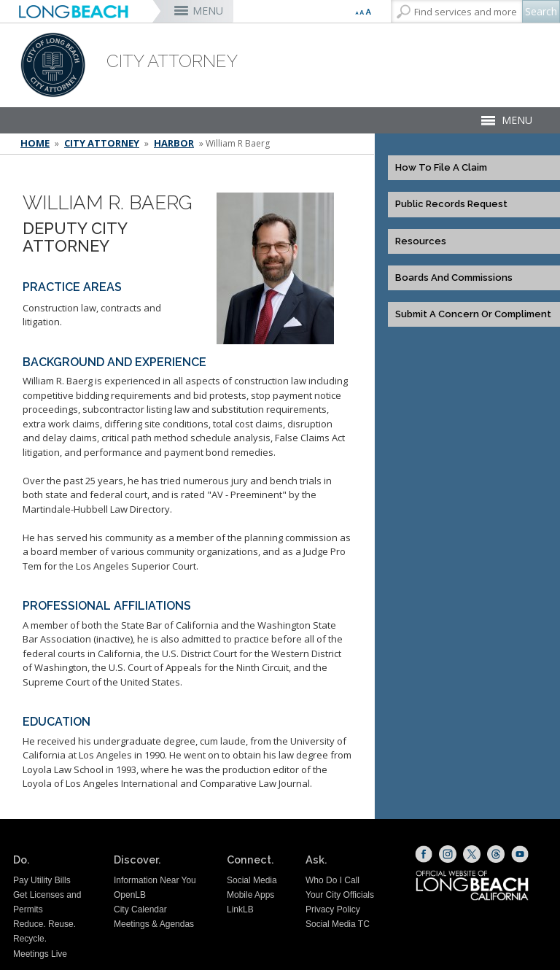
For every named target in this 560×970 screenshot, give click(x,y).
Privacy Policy (333, 909)
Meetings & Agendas (154, 924)
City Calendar (140, 909)
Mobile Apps (250, 895)
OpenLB (130, 895)
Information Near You (155, 880)
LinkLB (240, 909)
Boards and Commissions (454, 278)
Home (35, 143)
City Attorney (102, 143)
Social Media (252, 880)
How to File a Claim (441, 168)
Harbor (174, 143)
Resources (421, 241)
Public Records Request (451, 204)
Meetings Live (40, 954)
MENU (208, 11)
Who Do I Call (332, 880)
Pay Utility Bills (42, 880)
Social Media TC (338, 924)
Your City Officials (340, 895)
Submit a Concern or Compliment (473, 314)
